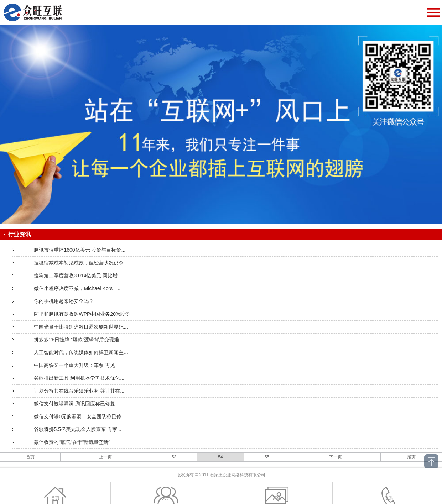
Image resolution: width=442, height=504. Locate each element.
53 (174, 457)
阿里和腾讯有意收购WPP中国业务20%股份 (82, 314)
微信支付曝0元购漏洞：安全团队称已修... (80, 416)
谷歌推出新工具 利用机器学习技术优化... (79, 378)
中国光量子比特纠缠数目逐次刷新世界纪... (81, 327)
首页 (30, 457)
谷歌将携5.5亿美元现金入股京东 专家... (77, 429)
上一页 (105, 457)
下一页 (336, 457)
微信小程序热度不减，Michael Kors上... (78, 288)
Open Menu (433, 12)
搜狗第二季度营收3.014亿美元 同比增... (78, 275)
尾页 (411, 457)
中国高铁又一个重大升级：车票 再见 (74, 365)
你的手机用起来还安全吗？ (64, 301)
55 (267, 457)
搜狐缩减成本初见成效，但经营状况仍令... (81, 263)
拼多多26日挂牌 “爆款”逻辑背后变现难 (76, 340)
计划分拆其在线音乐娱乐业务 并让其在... (79, 391)
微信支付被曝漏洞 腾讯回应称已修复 (74, 404)
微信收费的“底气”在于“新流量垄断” (72, 442)
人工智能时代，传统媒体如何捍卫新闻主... (81, 352)
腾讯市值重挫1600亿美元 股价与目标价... (80, 250)
